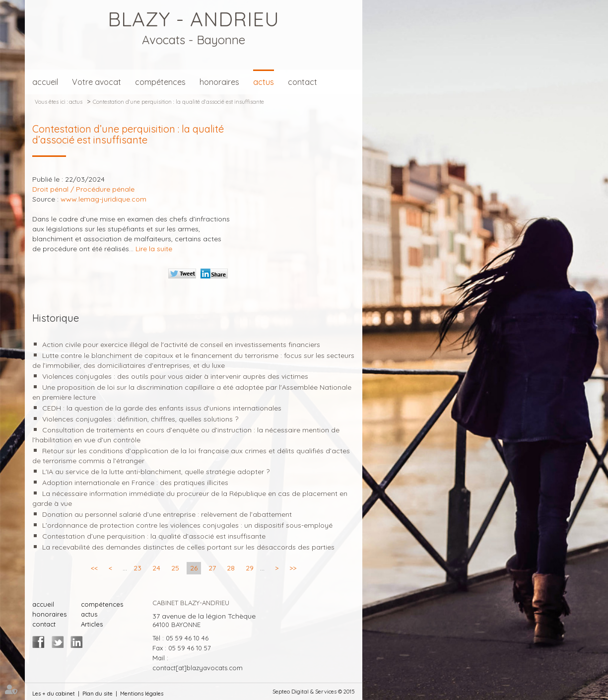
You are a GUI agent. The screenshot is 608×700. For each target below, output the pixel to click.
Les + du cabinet (54, 694)
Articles (92, 624)
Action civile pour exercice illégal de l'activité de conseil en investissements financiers (181, 345)
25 (175, 568)
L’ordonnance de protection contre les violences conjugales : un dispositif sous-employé (187, 525)
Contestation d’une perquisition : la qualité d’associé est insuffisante (178, 102)
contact (303, 82)
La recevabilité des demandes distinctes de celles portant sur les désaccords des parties (188, 547)
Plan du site (98, 694)
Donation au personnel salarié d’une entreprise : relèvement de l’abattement (167, 514)
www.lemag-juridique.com (103, 199)
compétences (160, 82)
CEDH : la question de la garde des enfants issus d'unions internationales (162, 408)
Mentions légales (142, 694)
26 (194, 568)
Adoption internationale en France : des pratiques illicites (135, 483)
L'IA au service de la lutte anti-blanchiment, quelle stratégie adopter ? (156, 472)
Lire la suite (154, 249)
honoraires (219, 82)
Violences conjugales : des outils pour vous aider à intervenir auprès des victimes (175, 376)
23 (137, 568)
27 (212, 568)
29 (250, 568)
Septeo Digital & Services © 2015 (314, 692)
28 (231, 568)
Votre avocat (97, 82)
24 (156, 568)
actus (264, 82)
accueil (45, 82)
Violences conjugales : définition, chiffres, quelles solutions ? (140, 419)
